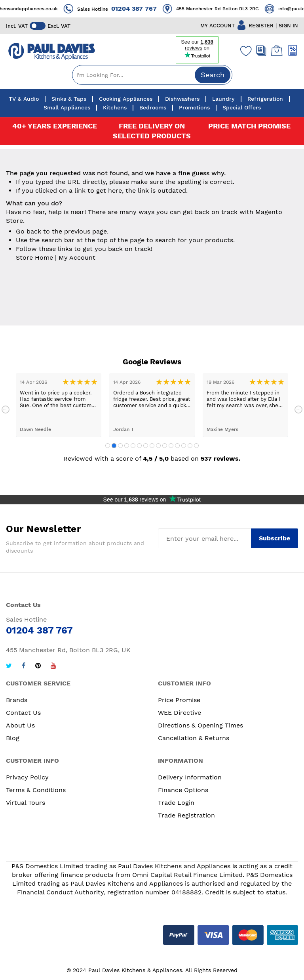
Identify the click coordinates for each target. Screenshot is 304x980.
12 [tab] (177, 446)
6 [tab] (139, 446)
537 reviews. (221, 458)
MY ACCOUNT (218, 26)
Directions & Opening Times (200, 725)
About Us (20, 725)
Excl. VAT (59, 26)
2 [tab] (114, 446)
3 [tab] (120, 446)
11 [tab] (171, 446)
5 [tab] (133, 446)
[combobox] (152, 75)
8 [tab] (152, 446)
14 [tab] (190, 446)
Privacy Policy (27, 777)
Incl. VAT (17, 26)
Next (298, 410)
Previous (6, 410)
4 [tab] (127, 446)
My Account (77, 257)
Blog (13, 738)
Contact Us (23, 713)
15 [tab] (196, 446)
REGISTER (261, 26)
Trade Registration (186, 815)
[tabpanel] (59, 405)
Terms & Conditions (36, 790)
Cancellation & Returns (194, 738)
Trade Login (176, 803)
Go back (28, 231)
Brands (17, 700)
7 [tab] (146, 446)
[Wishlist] (244, 51)
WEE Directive (180, 713)
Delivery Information (190, 777)
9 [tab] (158, 446)
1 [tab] (108, 446)
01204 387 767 (141, 9)
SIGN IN (288, 26)
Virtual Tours (26, 803)
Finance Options (183, 790)
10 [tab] (165, 446)
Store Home (34, 257)
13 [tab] (184, 446)
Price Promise (179, 700)
